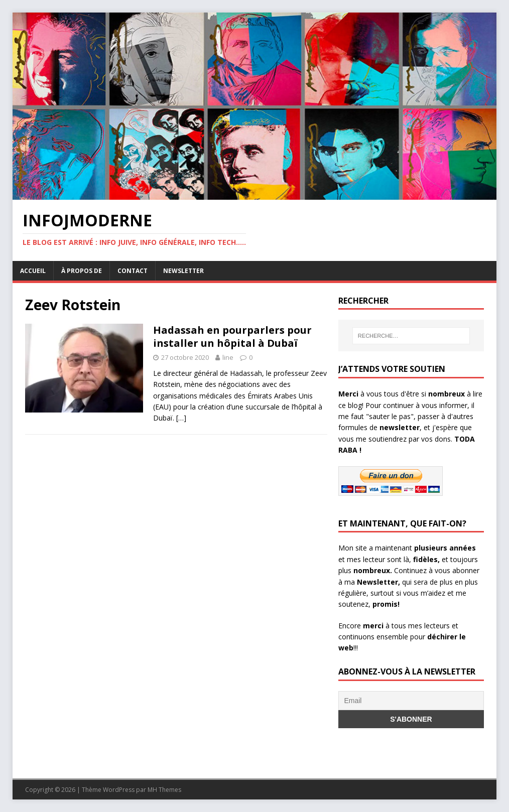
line (228, 357)
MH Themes (164, 790)
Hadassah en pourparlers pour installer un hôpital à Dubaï (232, 336)
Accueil (33, 271)
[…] (181, 418)
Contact (133, 271)
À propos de (82, 271)
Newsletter (183, 271)
